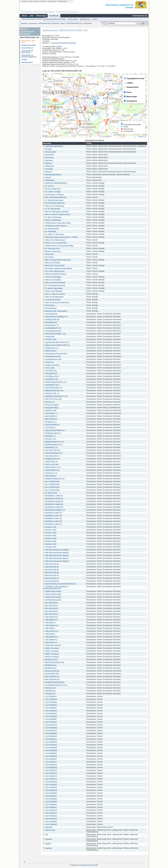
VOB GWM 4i (49, 628)
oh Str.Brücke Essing (52, 300)
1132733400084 (50, 802)
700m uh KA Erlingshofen (53, 297)
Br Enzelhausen (50, 308)
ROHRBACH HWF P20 (52, 513)
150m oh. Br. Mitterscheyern (54, 240)
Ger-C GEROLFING (51, 484)
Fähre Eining (49, 305)
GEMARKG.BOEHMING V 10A (55, 396)
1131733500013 (50, 705)
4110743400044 (50, 748)
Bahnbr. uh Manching (52, 251)
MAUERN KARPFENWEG (54, 682)
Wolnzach (48, 172)
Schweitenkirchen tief (52, 357)
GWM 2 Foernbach (51, 651)
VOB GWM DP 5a (51, 617)
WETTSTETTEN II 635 (52, 399)
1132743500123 (50, 725)
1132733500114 (50, 731)
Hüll (45, 835)
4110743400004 (50, 728)
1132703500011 (50, 714)
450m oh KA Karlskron (52, 280)
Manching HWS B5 (51, 570)
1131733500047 (50, 708)
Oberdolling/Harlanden (52, 331)
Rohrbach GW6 (50, 541)
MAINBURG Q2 (50, 665)
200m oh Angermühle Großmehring (57, 260)
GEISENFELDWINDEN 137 (54, 510)
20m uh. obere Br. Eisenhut (54, 294)
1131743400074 (50, 810)
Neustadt (47, 149)
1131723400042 (50, 799)
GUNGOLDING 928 (51, 320)
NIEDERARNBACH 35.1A (53, 442)
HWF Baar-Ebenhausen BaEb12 (56, 558)
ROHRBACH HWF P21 (52, 519)
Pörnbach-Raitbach (51, 405)
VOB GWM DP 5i (50, 620)
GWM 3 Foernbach (51, 654)
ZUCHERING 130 (50, 379)
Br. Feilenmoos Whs (51, 249)
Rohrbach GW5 (50, 538)
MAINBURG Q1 (50, 668)
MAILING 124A (50, 439)
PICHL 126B (49, 368)
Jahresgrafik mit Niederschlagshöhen (29, 56)
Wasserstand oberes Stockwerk (32, 19)
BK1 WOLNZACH (50, 603)
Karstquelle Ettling (51, 408)
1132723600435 (50, 770)
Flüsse (25, 16)
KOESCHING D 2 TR (52, 467)
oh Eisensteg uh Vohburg (53, 195)
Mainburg (47, 163)
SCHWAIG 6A (49, 694)
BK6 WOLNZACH (50, 614)
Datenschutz (44, 1)
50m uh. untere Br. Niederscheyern (57, 214)
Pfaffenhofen (49, 166)
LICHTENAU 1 (49, 428)
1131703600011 (50, 739)
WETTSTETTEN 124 (52, 450)
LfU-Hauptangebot (62, 1)
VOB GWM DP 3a (51, 631)
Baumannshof (49, 830)
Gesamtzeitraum (27, 48)
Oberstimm (48, 160)
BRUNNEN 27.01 (50, 447)
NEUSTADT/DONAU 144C (54, 662)
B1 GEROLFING (50, 493)
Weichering (48, 158)
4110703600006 (50, 734)
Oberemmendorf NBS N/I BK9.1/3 (56, 345)
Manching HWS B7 (51, 575)
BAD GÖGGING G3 (51, 680)
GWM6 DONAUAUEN (52, 591)
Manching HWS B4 (51, 567)
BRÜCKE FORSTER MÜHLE (55, 274)
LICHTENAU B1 (50, 371)
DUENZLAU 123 (50, 473)
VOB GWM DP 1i (50, 643)
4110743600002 (50, 742)
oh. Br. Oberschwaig (51, 209)
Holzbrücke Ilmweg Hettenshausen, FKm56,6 (60, 237)
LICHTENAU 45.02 (51, 376)
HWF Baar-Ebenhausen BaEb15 (56, 561)
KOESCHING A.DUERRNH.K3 (55, 317)
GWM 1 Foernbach (51, 648)
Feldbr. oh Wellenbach (52, 220)
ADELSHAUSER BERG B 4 (54, 430)
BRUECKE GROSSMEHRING (55, 183)
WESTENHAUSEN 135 (75, 23)
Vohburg (47, 178)
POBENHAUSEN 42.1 (52, 433)
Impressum (36, 1)
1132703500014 (50, 765)
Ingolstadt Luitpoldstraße (53, 146)
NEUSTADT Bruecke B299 (54, 266)
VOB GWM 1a (49, 623)
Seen (32, 16)
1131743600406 (50, 753)
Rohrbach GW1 (50, 527)
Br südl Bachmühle (51, 229)
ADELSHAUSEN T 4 (51, 456)
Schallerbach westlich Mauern (55, 226)
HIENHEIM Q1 (49, 691)
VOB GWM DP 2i (50, 640)
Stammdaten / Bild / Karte (29, 42)
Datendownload (27, 62)
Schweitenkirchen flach (52, 359)
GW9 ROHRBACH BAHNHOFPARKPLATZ (60, 584)
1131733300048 (50, 699)
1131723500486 (50, 822)
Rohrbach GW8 (50, 547)
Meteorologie (41, 16)
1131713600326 (50, 824)
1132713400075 (50, 788)
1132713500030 (50, 716)
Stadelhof (47, 839)
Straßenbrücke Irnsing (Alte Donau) (57, 223)
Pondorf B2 (48, 362)
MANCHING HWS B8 (52, 645)
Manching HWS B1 (51, 578)
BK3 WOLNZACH (50, 608)
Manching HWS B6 (51, 573)
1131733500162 (50, 807)
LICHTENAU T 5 (50, 413)
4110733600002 (50, 736)
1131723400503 (50, 793)
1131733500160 (50, 785)
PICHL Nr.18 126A (51, 465)
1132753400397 (50, 719)
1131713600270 (50, 776)
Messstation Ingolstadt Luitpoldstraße (58, 268)
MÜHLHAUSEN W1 (51, 671)
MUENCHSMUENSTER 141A (55, 382)
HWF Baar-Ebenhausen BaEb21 (56, 555)
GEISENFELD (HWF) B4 (53, 504)
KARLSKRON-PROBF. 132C (54, 334)
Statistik (24, 60)
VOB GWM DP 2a (51, 637)
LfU (145, 137)
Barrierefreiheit (52, 1)
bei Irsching (48, 257)
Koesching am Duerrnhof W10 (55, 354)
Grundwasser (54, 16)
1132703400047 (50, 796)
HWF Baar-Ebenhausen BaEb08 (56, 553)
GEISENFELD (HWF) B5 (53, 507)
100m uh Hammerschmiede (54, 283)
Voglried (47, 844)
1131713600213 (50, 779)
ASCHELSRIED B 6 (51, 425)
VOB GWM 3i (49, 634)
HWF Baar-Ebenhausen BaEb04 (56, 550)
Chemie (95, 19)
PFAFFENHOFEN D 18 (52, 453)
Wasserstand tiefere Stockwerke (55, 19)
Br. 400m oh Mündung (52, 217)
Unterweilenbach (50, 314)
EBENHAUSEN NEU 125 (53, 391)
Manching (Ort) (49, 152)
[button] (95, 103)
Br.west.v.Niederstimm (52, 189)
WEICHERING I (50, 476)
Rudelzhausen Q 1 (51, 348)
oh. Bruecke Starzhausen (53, 200)
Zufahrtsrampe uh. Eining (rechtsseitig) (58, 246)
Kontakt (30, 1)
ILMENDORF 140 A (51, 385)
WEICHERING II (50, 416)
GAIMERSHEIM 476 (51, 459)
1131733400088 (50, 702)
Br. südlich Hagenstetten (53, 288)
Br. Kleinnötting (50, 232)
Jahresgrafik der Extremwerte (27, 52)
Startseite (24, 1)
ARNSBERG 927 (50, 322)
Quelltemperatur (85, 19)
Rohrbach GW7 (50, 544)
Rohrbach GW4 (50, 536)
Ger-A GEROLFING (51, 482)
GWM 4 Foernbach (51, 657)
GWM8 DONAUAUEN (52, 597)
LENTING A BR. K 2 (51, 394)
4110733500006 (50, 751)
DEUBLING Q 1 (50, 422)
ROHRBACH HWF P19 (52, 516)
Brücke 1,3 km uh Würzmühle (55, 243)
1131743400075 (50, 819)
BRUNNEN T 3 (49, 436)
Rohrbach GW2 (50, 530)
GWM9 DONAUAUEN (52, 600)
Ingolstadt (48, 827)
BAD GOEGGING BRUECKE (55, 197)
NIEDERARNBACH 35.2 (53, 445)
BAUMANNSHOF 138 (52, 328)
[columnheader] (64, 143)
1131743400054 (50, 756)
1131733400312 (50, 813)
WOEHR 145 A (49, 688)
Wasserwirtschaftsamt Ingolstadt (64, 43)
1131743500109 (50, 711)
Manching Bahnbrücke (52, 175)
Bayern (63, 23)
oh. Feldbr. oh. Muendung (53, 234)
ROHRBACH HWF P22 (52, 521)
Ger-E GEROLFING (51, 487)
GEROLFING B (50, 351)
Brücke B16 (48, 254)
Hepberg (47, 848)
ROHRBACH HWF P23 (52, 524)
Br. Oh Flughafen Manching (54, 286)
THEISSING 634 (50, 374)
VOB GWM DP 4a (51, 626)
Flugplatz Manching (51, 365)
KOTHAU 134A (50, 340)
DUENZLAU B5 (50, 411)
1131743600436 (50, 816)
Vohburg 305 (49, 337)
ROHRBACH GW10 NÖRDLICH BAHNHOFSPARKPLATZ (56, 588)
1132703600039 (50, 768)
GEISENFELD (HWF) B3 (53, 501)
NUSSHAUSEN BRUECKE (54, 203)
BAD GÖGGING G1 (51, 677)
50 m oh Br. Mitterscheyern (54, 271)
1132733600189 (50, 782)
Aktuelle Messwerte (29, 45)
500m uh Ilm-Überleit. (52, 263)
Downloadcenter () (140, 16)
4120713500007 (50, 722)
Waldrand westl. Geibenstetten (55, 311)
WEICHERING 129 (51, 470)
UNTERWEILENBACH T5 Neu (55, 685)
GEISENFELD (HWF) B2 (53, 499)
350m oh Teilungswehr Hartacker (56, 212)
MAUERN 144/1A (50, 660)
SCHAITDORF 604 (51, 674)
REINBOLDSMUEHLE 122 (54, 479)
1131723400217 (50, 762)
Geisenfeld (48, 169)
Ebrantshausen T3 (51, 325)
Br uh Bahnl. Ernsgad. (52, 192)
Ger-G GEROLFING (51, 490)
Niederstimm (49, 155)
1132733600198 (50, 790)
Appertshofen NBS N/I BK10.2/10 (56, 342)
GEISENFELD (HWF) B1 (53, 496)
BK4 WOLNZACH (50, 611)
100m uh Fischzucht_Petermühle (56, 303)
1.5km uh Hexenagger (52, 277)
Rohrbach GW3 (50, 533)
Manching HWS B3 (51, 564)
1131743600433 (50, 805)
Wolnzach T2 (49, 402)
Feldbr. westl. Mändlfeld (53, 291)
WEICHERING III (50, 419)
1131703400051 (50, 759)
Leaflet (140, 137)
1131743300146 (50, 745)
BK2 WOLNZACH (50, 606)
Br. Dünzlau (48, 186)
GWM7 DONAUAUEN (52, 594)
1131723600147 (50, 697)
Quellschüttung (73, 19)
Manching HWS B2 (51, 581)
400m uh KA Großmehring (53, 206)
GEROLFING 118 (50, 462)
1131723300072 (50, 773)
